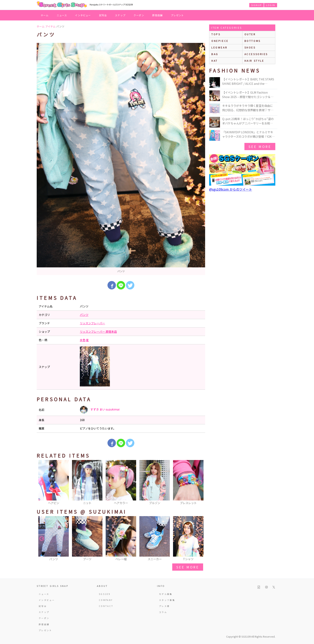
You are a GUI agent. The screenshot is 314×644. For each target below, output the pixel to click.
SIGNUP (256, 5)
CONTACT (106, 606)
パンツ (84, 315)
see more (188, 567)
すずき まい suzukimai (100, 410)
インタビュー (83, 15)
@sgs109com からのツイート (231, 189)
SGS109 (105, 594)
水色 (83, 340)
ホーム (45, 15)
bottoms (253, 41)
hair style (254, 61)
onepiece (220, 41)
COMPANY (106, 600)
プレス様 (164, 606)
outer (250, 34)
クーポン (139, 15)
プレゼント (177, 15)
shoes (250, 47)
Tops (216, 34)
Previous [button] (42, 483)
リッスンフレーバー (92, 323)
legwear (219, 47)
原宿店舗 (158, 15)
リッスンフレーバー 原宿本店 (98, 332)
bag (215, 54)
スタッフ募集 (167, 600)
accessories (256, 54)
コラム (163, 612)
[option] (121, 159)
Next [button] (200, 483)
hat (215, 61)
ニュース (62, 15)
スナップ (120, 15)
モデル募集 (166, 594)
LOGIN (271, 5)
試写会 (103, 15)
